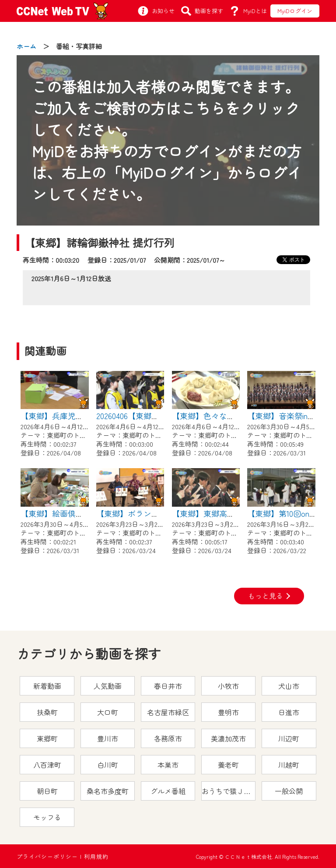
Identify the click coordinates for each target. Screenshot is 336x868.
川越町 (289, 765)
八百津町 (47, 765)
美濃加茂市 (228, 738)
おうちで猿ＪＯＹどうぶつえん (229, 791)
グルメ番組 (168, 791)
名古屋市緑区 (168, 712)
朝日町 (47, 791)
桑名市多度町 (108, 791)
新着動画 (47, 686)
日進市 (289, 712)
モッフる (47, 817)
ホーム (26, 46)
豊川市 (108, 738)
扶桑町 (47, 712)
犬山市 (289, 686)
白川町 (108, 765)
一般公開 (289, 791)
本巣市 (168, 765)
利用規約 (96, 856)
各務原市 (168, 738)
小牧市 (228, 686)
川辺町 (289, 738)
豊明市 (228, 712)
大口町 (108, 712)
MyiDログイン (295, 11)
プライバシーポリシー (47, 856)
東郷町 (47, 738)
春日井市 (168, 686)
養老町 (228, 765)
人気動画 (108, 686)
